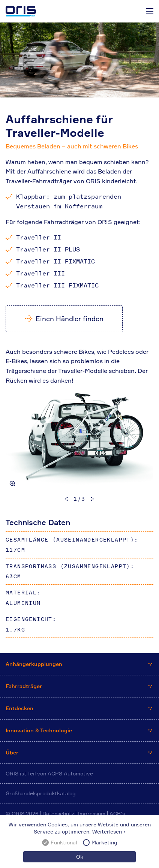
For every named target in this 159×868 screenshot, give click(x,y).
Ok (80, 857)
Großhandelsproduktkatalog (41, 793)
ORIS (21, 11)
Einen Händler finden (70, 319)
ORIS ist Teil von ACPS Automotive (49, 773)
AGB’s (117, 813)
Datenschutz (58, 813)
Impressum (92, 813)
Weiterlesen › (109, 831)
